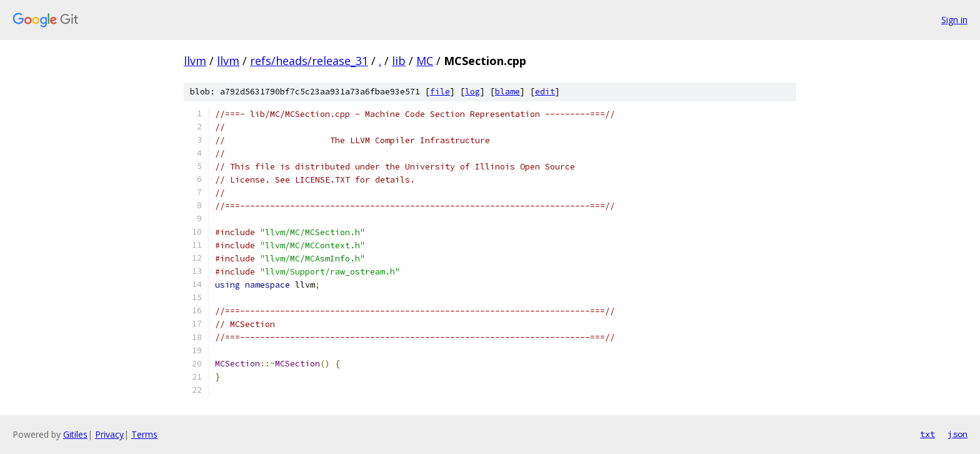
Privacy (109, 434)
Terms (144, 434)
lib (399, 61)
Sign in (954, 20)
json (957, 434)
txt (927, 434)
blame (507, 92)
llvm (195, 61)
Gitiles (75, 434)
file (440, 92)
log (472, 92)
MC (425, 61)
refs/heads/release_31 (309, 61)
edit (545, 92)
